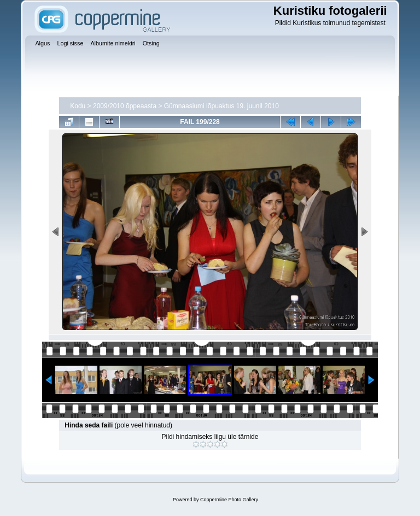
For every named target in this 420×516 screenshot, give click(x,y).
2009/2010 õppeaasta (125, 106)
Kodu (78, 106)
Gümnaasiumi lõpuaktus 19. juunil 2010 (221, 106)
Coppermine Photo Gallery (229, 500)
